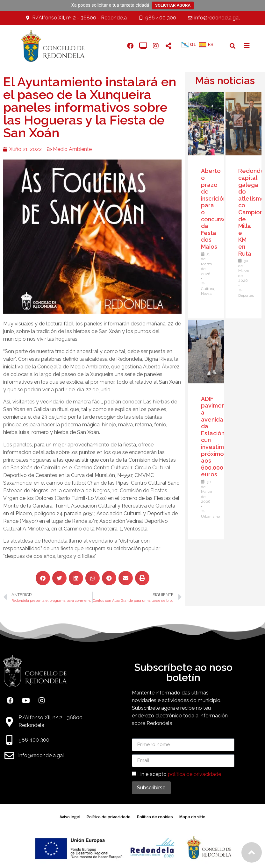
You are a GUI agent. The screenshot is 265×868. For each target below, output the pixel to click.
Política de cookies (155, 817)
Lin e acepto (179, 774)
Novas (208, 294)
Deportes (248, 295)
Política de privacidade (109, 817)
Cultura (209, 289)
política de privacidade (194, 774)
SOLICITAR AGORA (173, 5)
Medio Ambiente (68, 149)
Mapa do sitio (192, 817)
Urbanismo (212, 516)
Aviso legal (70, 817)
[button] (233, 46)
